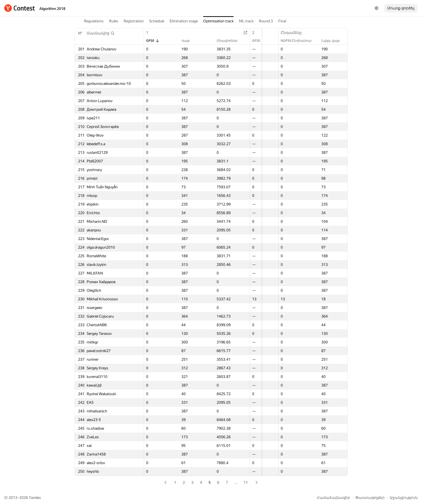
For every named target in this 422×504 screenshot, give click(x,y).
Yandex (35, 498)
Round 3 (266, 21)
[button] (101, 33)
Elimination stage (184, 21)
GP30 (153, 41)
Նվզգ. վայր (333, 41)
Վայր (182, 41)
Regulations (94, 21)
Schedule (157, 21)
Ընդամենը (294, 33)
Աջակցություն (404, 498)
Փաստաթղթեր (370, 498)
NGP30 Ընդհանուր (299, 41)
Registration (134, 21)
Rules (114, 21)
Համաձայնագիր (333, 498)
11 (246, 482)
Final (282, 21)
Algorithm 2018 (52, 9)
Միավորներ (217, 41)
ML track (246, 21)
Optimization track (218, 21)
